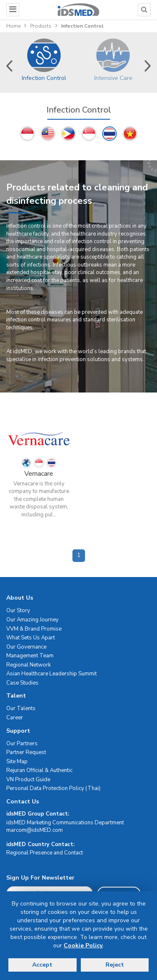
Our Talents (21, 708)
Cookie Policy (83, 945)
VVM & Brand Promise (34, 629)
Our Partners (22, 744)
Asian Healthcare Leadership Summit (51, 674)
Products (41, 26)
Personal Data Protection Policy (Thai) (53, 788)
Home (13, 26)
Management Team (30, 656)
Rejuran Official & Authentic (39, 770)
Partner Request (26, 752)
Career (15, 718)
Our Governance (26, 647)
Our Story (18, 611)
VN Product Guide (28, 780)
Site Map (17, 762)
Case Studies (22, 683)
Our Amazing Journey (32, 620)
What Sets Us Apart (31, 638)
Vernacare (39, 474)
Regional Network (28, 665)
